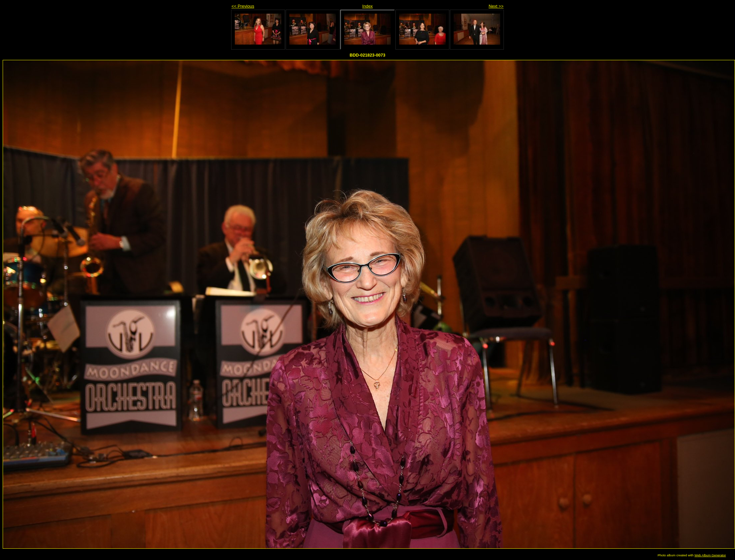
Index (367, 6)
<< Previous (243, 6)
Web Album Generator (710, 555)
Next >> (496, 6)
